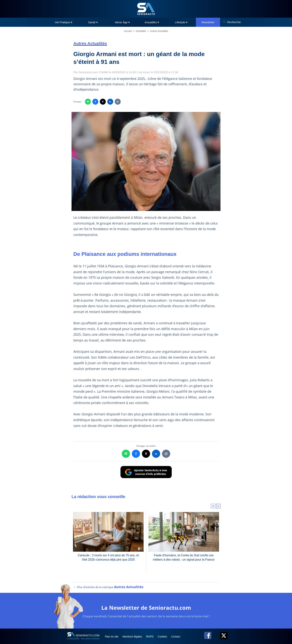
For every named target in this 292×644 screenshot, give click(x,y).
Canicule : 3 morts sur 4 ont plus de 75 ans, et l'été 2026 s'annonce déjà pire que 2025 (108, 552)
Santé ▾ (93, 22)
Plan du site (112, 631)
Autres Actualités (159, 31)
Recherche (234, 22)
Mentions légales (133, 631)
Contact (177, 631)
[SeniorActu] (146, 9)
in (110, 102)
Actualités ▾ (152, 22)
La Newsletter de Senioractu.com (146, 602)
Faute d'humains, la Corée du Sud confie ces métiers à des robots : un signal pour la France (184, 552)
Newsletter (208, 22)
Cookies (164, 631)
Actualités (141, 31)
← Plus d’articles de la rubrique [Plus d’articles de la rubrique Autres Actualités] (108, 582)
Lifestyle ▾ (181, 22)
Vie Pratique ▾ (64, 22)
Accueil (128, 31)
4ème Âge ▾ (122, 22)
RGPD (151, 631)
